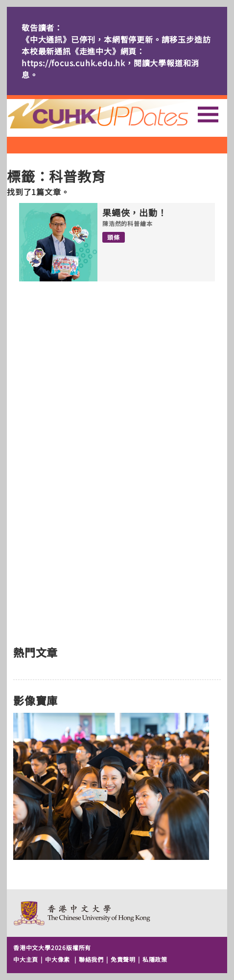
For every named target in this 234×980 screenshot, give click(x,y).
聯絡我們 (91, 959)
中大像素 (58, 959)
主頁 (116, 114)
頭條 (114, 237)
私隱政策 (155, 959)
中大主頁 (26, 959)
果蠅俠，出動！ (135, 213)
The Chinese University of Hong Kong (82, 913)
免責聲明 (123, 959)
